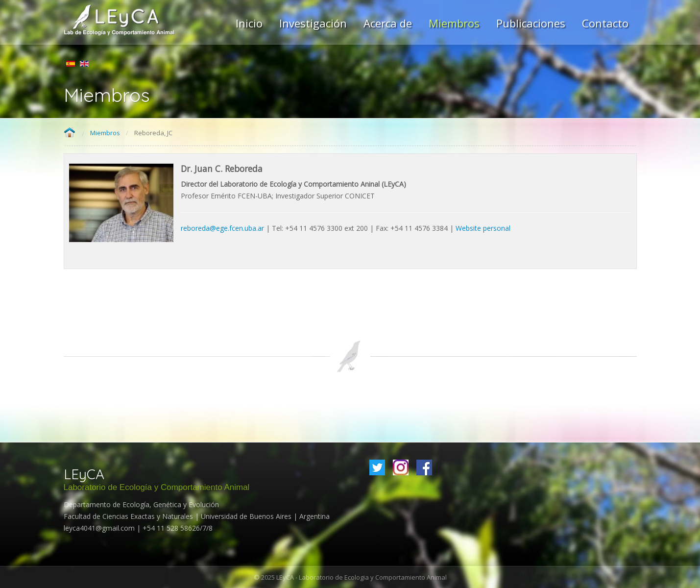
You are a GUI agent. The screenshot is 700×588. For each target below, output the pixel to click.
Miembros (105, 133)
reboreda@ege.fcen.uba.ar (222, 228)
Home (70, 133)
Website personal (483, 228)
